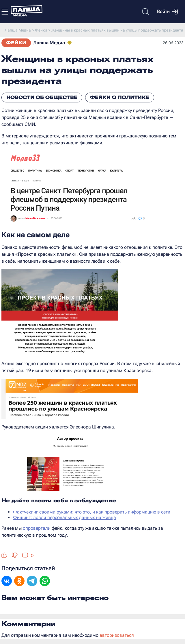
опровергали (37, 528)
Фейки (16, 43)
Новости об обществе (42, 97)
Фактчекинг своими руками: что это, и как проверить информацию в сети (92, 512)
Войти (167, 12)
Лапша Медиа (49, 43)
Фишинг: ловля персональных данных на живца (65, 517)
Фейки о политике (120, 97)
